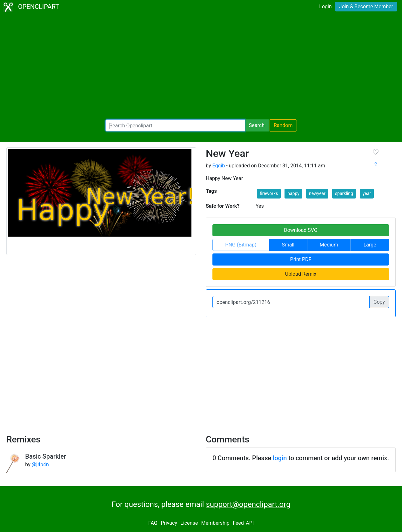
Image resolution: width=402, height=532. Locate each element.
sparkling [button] (344, 193)
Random (283, 125)
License (189, 523)
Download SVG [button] (301, 230)
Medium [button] (329, 245)
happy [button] (293, 193)
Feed (238, 523)
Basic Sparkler (46, 456)
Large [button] (370, 245)
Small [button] (288, 245)
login (280, 458)
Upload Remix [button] (301, 274)
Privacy (169, 523)
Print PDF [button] (301, 259)
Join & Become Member (366, 7)
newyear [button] (317, 193)
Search (257, 125)
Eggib (218, 166)
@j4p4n (40, 465)
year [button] (367, 193)
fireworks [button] (269, 193)
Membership (215, 523)
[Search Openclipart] (175, 125)
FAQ (153, 523)
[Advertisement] (201, 67)
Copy (379, 302)
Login (325, 7)
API (250, 523)
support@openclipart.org (248, 504)
